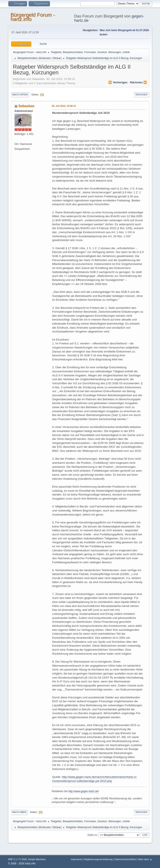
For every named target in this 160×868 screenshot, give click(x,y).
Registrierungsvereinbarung (98, 859)
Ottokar (56, 58)
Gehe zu (92, 835)
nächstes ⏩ (139, 82)
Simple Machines (37, 859)
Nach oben (19, 812)
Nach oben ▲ (145, 859)
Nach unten (20, 95)
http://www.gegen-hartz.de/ (84, 791)
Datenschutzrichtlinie (125, 859)
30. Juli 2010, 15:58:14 (64, 106)
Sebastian (26, 106)
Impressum (77, 859)
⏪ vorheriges (118, 82)
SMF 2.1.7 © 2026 (17, 859)
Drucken (141, 95)
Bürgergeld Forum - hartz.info (33, 17)
